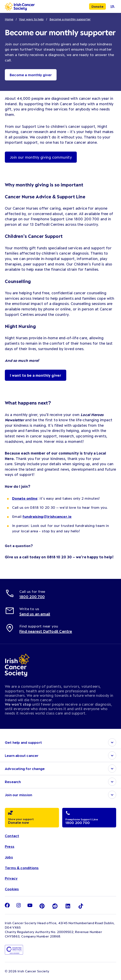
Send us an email (35, 614)
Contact (12, 836)
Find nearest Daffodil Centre (46, 631)
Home (9, 19)
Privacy (11, 878)
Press (10, 846)
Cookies (12, 889)
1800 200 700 (32, 597)
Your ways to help (31, 19)
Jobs (9, 857)
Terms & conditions (22, 868)
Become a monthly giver (31, 75)
